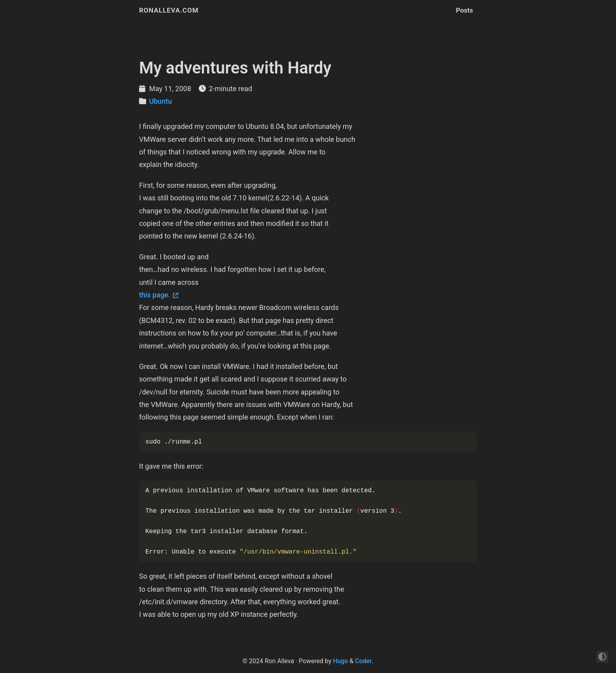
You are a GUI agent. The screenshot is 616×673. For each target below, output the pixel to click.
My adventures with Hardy (235, 68)
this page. (155, 295)
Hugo (340, 661)
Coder (364, 661)
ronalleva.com (169, 10)
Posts (464, 10)
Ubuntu (160, 101)
